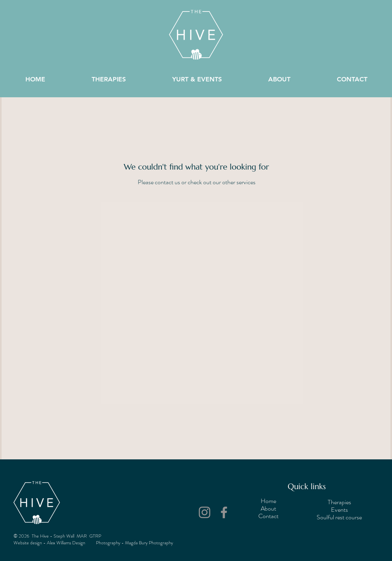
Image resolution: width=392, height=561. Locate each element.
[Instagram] (205, 512)
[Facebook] (224, 512)
